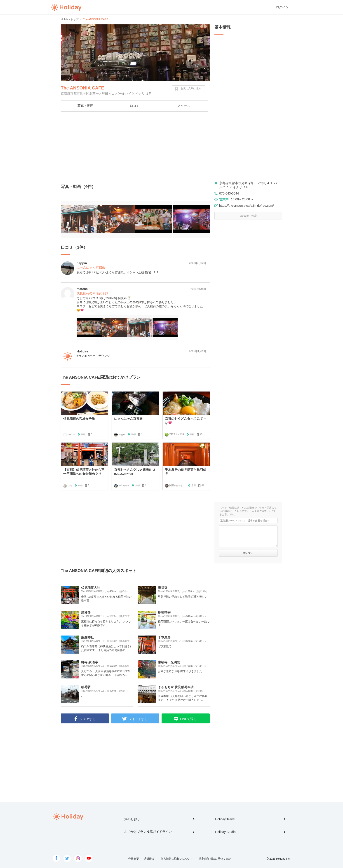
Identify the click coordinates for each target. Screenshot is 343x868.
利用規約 (150, 859)
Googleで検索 (248, 216)
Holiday (66, 7)
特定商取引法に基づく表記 (215, 859)
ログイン (282, 7)
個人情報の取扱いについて (177, 859)
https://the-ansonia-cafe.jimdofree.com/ (247, 206)
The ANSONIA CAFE (82, 88)
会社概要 (134, 859)
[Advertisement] (135, 148)
